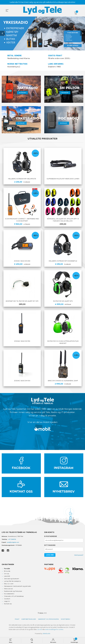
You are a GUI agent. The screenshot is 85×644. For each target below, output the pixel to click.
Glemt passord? (79, 556)
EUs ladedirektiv (9, 594)
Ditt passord (50, 546)
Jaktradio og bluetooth (12, 579)
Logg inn (7, 602)
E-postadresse (51, 537)
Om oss (7, 574)
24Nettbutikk (46, 634)
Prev (3, 33)
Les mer (40, 630)
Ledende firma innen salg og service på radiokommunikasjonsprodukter (43, 2)
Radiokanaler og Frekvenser (13, 592)
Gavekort (7, 599)
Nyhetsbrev (66, 620)
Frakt (17, 620)
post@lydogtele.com (13, 543)
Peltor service (8, 589)
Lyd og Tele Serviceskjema (12, 582)
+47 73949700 (12, 540)
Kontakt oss (8, 604)
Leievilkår (7, 577)
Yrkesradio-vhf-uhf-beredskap (14, 597)
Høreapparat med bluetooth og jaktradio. (18, 587)
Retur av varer (9, 584)
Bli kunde (7, 572)
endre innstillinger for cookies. (54, 630)
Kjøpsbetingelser (29, 620)
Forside (7, 569)
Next (82, 33)
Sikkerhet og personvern (48, 620)
